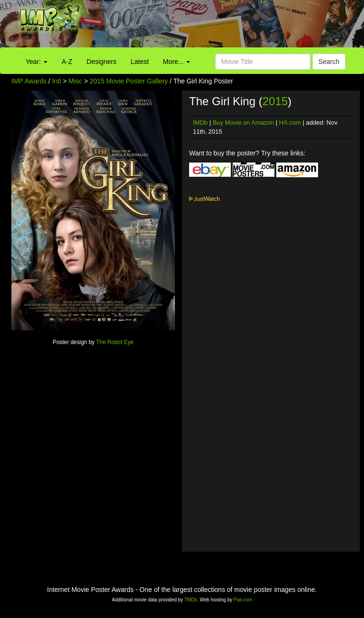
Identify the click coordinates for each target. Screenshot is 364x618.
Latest (140, 62)
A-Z (67, 62)
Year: (36, 62)
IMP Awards (29, 81)
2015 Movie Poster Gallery (129, 81)
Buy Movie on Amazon (243, 123)
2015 (275, 101)
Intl (57, 81)
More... (177, 62)
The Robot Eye (115, 342)
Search (329, 62)
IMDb (200, 123)
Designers (102, 62)
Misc (76, 81)
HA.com (290, 123)
